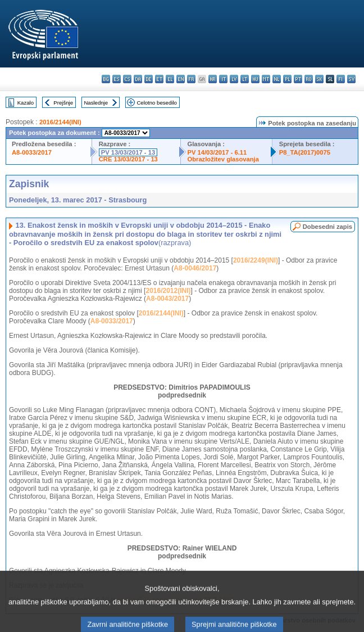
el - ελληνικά (170, 79)
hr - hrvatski (213, 79)
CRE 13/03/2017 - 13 (128, 159)
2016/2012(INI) (168, 291)
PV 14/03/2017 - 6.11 (217, 152)
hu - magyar (255, 79)
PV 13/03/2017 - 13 (128, 152)
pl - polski (287, 79)
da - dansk (138, 79)
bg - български (106, 79)
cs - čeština (127, 79)
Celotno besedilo (156, 103)
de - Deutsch (149, 79)
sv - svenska (351, 79)
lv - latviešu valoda (234, 79)
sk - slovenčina (319, 79)
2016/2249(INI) (256, 260)
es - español (117, 79)
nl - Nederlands (277, 79)
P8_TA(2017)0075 (305, 152)
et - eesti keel (159, 79)
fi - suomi (341, 79)
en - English (181, 79)
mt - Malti (266, 79)
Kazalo (26, 103)
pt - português (298, 79)
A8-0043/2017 (167, 299)
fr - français (191, 79)
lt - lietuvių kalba (245, 79)
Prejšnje (63, 103)
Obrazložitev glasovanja (223, 159)
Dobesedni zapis (327, 227)
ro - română (309, 79)
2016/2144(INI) (60, 122)
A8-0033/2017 (32, 152)
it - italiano (223, 79)
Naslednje (96, 103)
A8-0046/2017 (195, 268)
